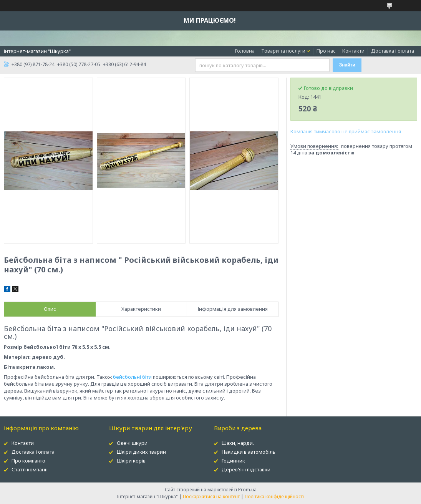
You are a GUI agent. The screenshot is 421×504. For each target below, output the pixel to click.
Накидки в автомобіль (249, 452)
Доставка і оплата (393, 51)
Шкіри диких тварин (141, 452)
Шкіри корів (131, 461)
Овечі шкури (132, 443)
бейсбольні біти (132, 377)
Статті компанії (30, 469)
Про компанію (28, 461)
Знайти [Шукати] (347, 65)
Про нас (326, 51)
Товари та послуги (283, 51)
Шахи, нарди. (238, 443)
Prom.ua (247, 490)
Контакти (353, 51)
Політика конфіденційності (274, 497)
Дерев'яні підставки (246, 469)
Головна (245, 51)
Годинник (233, 461)
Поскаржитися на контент (211, 497)
